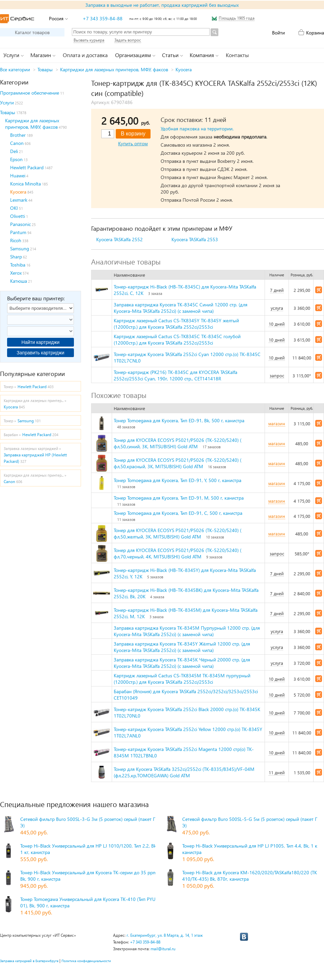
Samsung (20, 248)
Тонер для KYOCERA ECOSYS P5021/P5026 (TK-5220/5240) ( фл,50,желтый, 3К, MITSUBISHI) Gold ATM (178, 533)
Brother (18, 135)
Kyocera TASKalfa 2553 (195, 239)
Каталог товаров (32, 32)
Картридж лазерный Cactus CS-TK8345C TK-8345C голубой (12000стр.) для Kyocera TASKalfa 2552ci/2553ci (177, 340)
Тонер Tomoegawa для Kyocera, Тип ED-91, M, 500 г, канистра (179, 498)
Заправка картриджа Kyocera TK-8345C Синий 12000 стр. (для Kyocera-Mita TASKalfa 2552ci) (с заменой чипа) (181, 308)
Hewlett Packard (27, 167)
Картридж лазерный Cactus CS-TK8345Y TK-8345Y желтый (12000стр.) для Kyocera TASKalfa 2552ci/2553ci (176, 324)
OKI (14, 208)
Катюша (19, 281)
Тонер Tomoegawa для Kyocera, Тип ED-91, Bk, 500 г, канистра (179, 420)
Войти (278, 33)
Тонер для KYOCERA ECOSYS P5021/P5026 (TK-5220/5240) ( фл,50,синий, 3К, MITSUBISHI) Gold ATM (178, 443)
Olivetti (18, 216)
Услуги (7, 103)
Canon (17, 143)
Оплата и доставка (85, 55)
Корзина (315, 33)
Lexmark (19, 200)
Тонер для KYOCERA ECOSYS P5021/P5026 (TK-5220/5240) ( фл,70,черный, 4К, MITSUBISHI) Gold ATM (178, 553)
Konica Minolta (25, 184)
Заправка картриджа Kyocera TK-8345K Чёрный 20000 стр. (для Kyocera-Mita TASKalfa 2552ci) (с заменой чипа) (182, 663)
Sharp (16, 257)
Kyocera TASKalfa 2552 (119, 239)
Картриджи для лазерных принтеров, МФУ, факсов (114, 69)
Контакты (237, 55)
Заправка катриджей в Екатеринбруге (29, 961)
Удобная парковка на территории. (197, 129)
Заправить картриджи (40, 353)
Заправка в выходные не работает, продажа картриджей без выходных (162, 5)
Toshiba (18, 265)
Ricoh (16, 240)
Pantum (18, 232)
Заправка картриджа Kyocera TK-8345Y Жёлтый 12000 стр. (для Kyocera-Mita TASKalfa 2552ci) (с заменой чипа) (182, 647)
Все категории (15, 69)
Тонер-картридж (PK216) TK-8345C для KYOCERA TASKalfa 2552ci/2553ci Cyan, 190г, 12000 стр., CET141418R (175, 375)
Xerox (16, 273)
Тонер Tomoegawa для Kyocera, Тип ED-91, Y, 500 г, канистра (178, 480)
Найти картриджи (41, 342)
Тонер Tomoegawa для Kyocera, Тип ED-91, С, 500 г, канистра (178, 513)
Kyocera (184, 69)
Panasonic (20, 224)
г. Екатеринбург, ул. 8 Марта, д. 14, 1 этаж (165, 935)
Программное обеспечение (30, 93)
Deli (14, 151)
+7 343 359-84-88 (103, 18)
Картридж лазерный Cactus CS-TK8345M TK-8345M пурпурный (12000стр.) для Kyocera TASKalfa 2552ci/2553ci (182, 679)
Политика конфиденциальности (86, 961)
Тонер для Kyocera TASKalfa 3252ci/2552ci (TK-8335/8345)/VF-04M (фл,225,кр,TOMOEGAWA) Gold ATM (184, 772)
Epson (16, 159)
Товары (45, 69)
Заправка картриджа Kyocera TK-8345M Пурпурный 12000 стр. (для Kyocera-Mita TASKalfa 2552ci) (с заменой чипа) (187, 631)
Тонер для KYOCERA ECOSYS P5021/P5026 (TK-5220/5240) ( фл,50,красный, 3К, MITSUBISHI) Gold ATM (178, 463)
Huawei (18, 175)
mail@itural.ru (163, 949)
